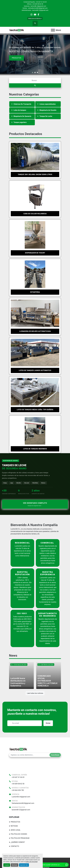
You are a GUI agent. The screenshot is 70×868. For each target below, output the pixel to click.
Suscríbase (55, 755)
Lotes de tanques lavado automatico (35, 370)
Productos (17, 58)
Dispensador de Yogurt (35, 253)
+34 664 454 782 (18, 790)
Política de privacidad (31, 862)
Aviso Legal (16, 830)
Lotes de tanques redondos (35, 449)
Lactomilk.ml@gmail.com (21, 797)
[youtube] (35, 15)
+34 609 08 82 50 (38, 4)
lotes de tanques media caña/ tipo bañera (35, 410)
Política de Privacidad (20, 838)
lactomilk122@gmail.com (40, 10)
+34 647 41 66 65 (41, 2)
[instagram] (31, 15)
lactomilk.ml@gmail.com (38, 6)
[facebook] (38, 15)
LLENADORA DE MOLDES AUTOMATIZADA (35, 331)
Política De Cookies (19, 834)
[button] (33, 72)
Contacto (15, 846)
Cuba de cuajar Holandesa (35, 214)
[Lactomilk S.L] (18, 749)
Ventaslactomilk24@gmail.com (23, 803)
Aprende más (24, 865)
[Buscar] (35, 80)
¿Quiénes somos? (18, 842)
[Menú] (53, 30)
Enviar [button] (48, 723)
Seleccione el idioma (34, 18)
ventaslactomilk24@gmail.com (38, 8)
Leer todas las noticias (35, 693)
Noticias (14, 826)
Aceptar (7, 865)
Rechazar (14, 865)
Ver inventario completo (35, 504)
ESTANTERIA (35, 292)
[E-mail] (29, 755)
